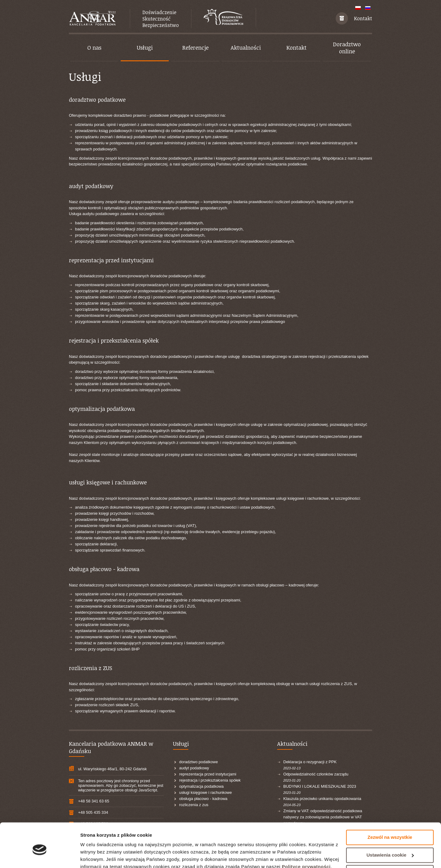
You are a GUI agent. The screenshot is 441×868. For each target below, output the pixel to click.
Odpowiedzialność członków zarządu (316, 774)
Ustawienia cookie (390, 827)
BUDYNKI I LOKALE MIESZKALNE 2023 (320, 786)
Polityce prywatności (306, 839)
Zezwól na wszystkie (390, 810)
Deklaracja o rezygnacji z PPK (310, 762)
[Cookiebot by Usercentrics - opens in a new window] (40, 856)
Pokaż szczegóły (99, 856)
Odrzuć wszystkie (390, 845)
